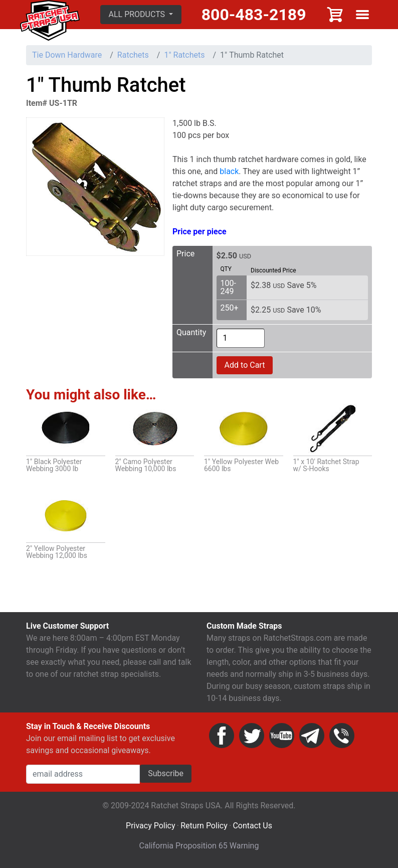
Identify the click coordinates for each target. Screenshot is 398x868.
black (229, 171)
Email (312, 736)
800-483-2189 (254, 15)
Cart (335, 15)
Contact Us (252, 826)
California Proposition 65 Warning (199, 846)
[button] (141, 15)
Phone (342, 736)
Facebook (222, 736)
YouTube (282, 736)
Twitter (252, 736)
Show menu (362, 15)
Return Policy (204, 826)
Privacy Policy (151, 826)
